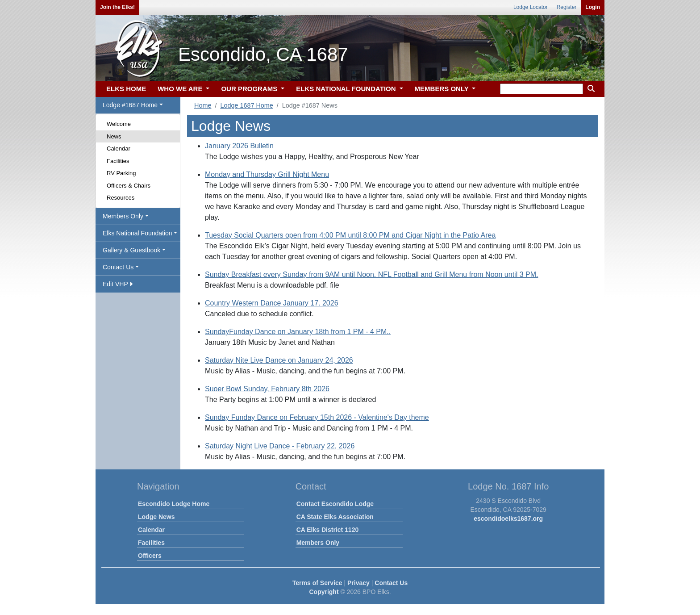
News (114, 136)
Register (567, 7)
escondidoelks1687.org (508, 519)
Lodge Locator (531, 7)
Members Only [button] (123, 216)
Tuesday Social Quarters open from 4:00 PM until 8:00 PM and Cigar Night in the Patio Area (350, 235)
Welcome (119, 124)
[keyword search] (542, 89)
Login (593, 7)
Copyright (324, 592)
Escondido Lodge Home (174, 504)
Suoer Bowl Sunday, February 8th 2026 (267, 389)
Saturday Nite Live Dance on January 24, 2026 (279, 360)
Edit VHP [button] (118, 284)
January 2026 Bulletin (239, 146)
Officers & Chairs (129, 186)
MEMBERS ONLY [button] (443, 89)
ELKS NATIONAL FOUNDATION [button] (347, 89)
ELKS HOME (126, 89)
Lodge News (156, 517)
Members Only (318, 543)
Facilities (118, 161)
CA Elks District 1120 (328, 530)
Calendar (119, 149)
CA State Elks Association (335, 517)
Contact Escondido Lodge (335, 504)
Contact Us (391, 583)
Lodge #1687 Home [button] (130, 105)
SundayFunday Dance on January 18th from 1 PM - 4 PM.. (298, 332)
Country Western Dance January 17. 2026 (272, 303)
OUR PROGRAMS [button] (250, 89)
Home (203, 105)
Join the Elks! (117, 7)
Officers (150, 556)
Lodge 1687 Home (246, 105)
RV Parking (121, 173)
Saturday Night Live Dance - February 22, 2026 (280, 446)
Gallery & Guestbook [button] (131, 250)
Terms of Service (317, 583)
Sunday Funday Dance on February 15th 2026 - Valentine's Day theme (317, 417)
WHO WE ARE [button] (181, 89)
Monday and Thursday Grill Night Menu (267, 174)
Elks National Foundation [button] (137, 233)
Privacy (358, 583)
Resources (121, 198)
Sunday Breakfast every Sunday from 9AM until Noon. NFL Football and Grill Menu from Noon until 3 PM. (371, 274)
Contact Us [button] (118, 267)
